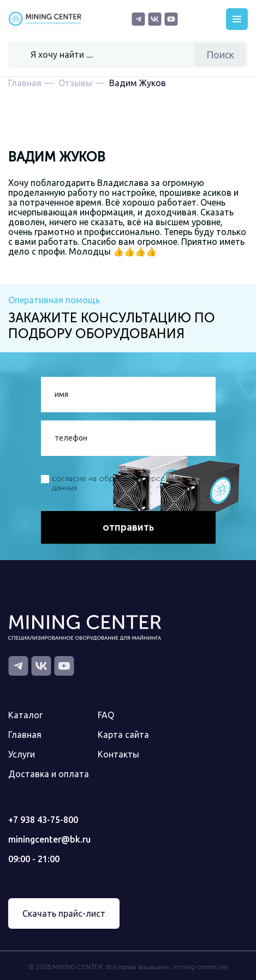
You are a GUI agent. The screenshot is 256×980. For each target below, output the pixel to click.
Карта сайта (123, 735)
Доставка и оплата (49, 774)
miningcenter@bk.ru (49, 839)
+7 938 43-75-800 (43, 820)
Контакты (118, 754)
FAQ (106, 715)
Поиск (220, 55)
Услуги (22, 754)
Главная (25, 735)
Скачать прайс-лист (64, 913)
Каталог (25, 715)
